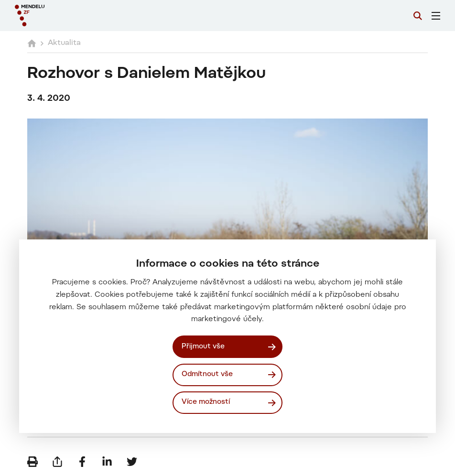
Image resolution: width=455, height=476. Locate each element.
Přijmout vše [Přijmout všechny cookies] (203, 347)
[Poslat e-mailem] (57, 462)
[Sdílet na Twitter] (132, 462)
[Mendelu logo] (65, 16)
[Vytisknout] (32, 462)
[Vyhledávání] (418, 16)
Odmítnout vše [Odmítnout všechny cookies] (207, 374)
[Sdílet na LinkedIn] (107, 462)
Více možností (206, 402)
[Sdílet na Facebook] (82, 462)
